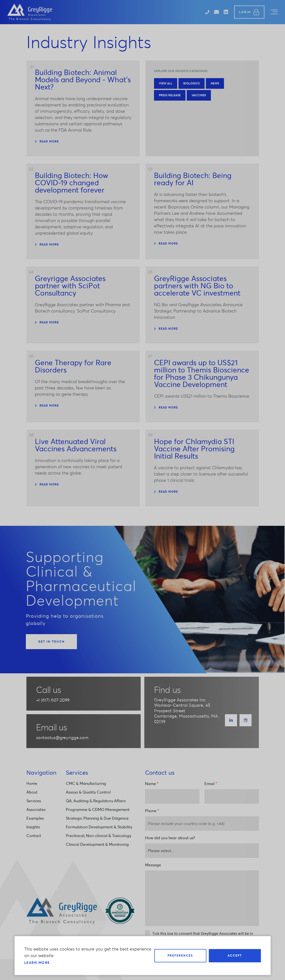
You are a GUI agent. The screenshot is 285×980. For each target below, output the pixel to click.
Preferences (180, 955)
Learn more (37, 963)
